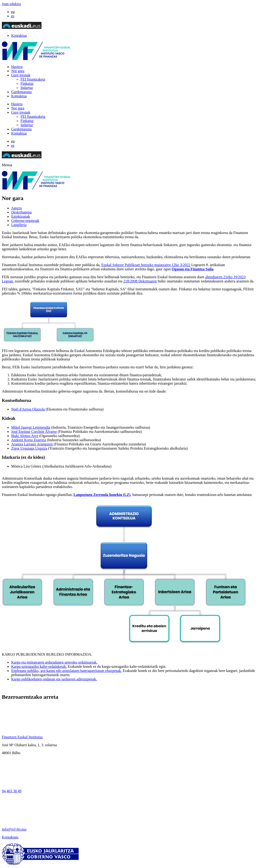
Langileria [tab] (19, 225)
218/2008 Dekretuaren (140, 281)
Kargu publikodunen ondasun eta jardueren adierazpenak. (54, 679)
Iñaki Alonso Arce (25, 436)
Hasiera (17, 67)
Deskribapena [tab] (21, 212)
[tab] (134, 208)
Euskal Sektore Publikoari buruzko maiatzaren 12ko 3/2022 (146, 265)
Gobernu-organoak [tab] (25, 221)
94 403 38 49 (12, 791)
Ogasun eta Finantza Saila (193, 269)
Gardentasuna (21, 92)
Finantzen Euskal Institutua (22, 737)
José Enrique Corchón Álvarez (34, 432)
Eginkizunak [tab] (21, 216)
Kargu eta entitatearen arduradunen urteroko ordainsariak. (54, 662)
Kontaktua (19, 36)
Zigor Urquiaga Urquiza (29, 448)
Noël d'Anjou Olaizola (28, 409)
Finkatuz (27, 83)
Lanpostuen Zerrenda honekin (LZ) (102, 495)
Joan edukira (11, 4)
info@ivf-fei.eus (14, 829)
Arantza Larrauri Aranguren (32, 444)
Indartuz (27, 88)
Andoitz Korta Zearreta (29, 440)
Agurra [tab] (16, 208)
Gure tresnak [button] (21, 75)
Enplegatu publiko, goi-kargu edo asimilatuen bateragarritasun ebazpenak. (66, 671)
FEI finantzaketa (33, 79)
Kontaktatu (10, 837)
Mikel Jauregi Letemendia (31, 427)
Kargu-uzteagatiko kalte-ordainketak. (39, 666)
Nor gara (18, 71)
